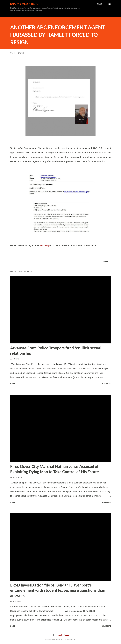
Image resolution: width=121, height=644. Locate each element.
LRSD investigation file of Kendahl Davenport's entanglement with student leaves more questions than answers (58, 590)
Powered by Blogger (60, 635)
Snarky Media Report (26, 4)
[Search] (100, 4)
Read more (106, 384)
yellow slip (45, 245)
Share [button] (106, 261)
